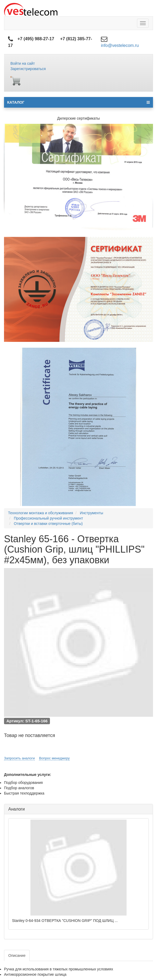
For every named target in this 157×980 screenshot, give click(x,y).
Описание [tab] (17, 955)
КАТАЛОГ (78, 102)
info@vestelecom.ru (120, 45)
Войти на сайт (23, 63)
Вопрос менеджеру (54, 758)
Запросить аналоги (19, 758)
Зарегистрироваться (28, 69)
